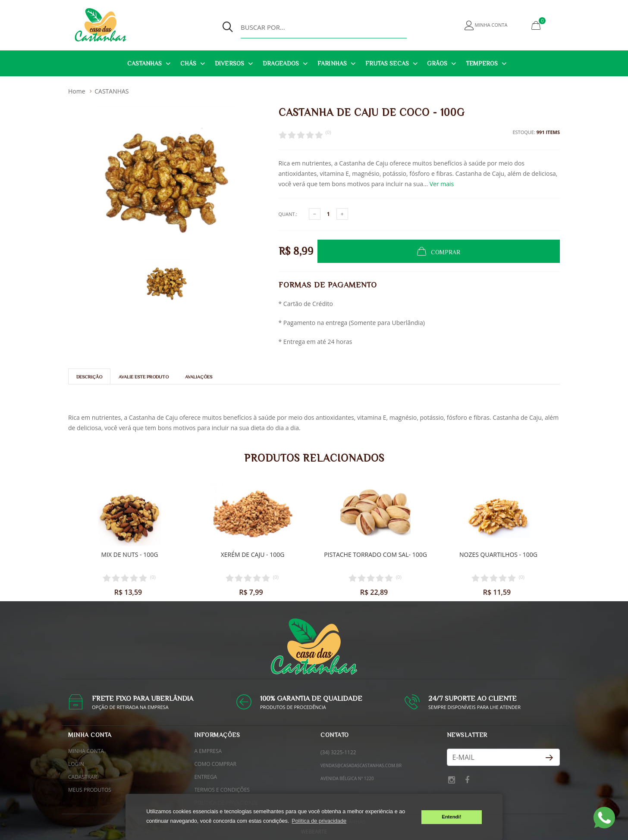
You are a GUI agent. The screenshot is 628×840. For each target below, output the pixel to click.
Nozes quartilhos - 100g (498, 554)
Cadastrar (83, 777)
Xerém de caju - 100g (253, 554)
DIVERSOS (229, 63)
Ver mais (442, 184)
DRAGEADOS (281, 63)
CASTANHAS (145, 63)
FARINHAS (332, 63)
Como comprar (215, 764)
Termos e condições (222, 790)
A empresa (208, 751)
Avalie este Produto (144, 377)
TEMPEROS (482, 63)
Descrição (89, 377)
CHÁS (188, 63)
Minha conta (86, 751)
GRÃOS (437, 63)
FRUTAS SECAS (387, 63)
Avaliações (199, 377)
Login (76, 764)
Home (77, 91)
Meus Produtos (90, 790)
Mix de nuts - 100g (130, 554)
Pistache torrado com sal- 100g (375, 554)
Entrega (206, 777)
